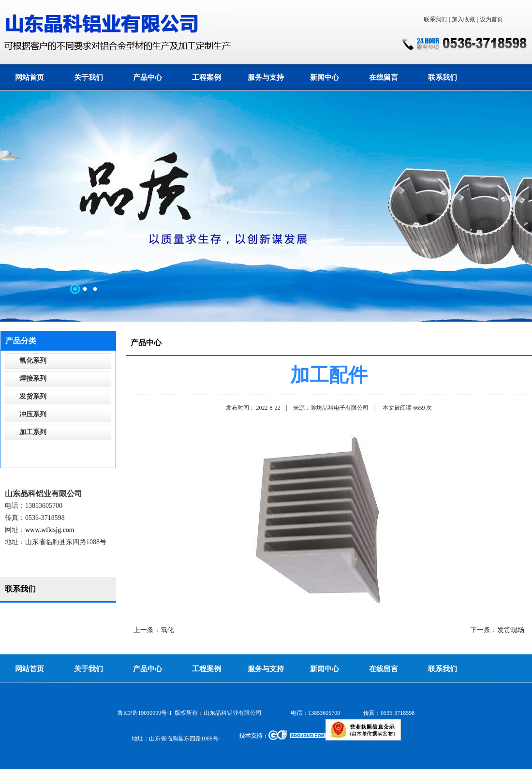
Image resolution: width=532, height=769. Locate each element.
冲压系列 (33, 414)
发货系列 (33, 396)
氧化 (167, 630)
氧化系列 (33, 361)
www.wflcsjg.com (50, 530)
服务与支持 (266, 77)
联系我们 (435, 19)
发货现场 (511, 630)
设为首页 (491, 19)
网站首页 (30, 77)
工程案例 (207, 77)
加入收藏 (463, 19)
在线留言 (384, 77)
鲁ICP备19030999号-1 (145, 713)
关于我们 (89, 77)
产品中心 (148, 77)
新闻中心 (325, 77)
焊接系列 (33, 378)
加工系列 (33, 432)
